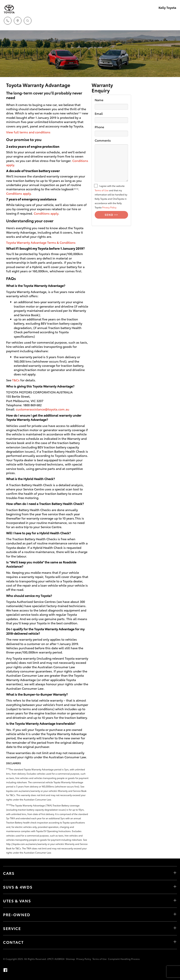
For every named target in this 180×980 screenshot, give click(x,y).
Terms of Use (102, 190)
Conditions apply (18, 193)
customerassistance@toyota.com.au (43, 409)
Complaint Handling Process (124, 959)
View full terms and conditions (28, 132)
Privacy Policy (84, 959)
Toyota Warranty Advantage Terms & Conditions (41, 242)
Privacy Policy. (109, 207)
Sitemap (70, 959)
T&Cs (16, 380)
